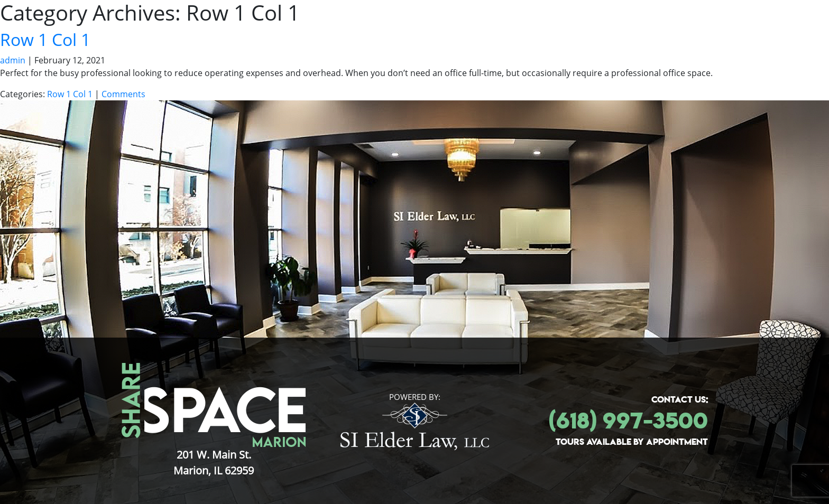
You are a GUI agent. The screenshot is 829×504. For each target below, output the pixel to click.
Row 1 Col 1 (45, 39)
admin (13, 60)
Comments (123, 94)
